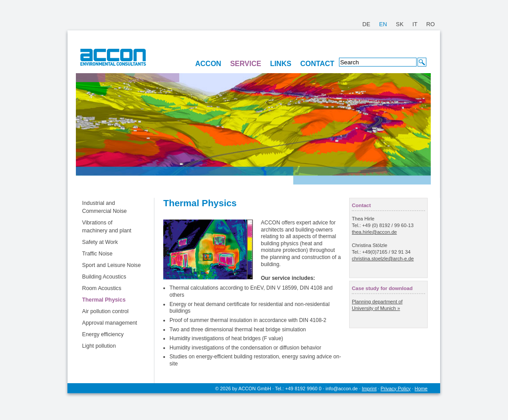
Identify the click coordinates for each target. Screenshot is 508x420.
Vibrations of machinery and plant (107, 227)
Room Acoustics (102, 288)
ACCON (208, 64)
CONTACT (317, 64)
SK (400, 24)
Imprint (369, 389)
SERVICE (246, 64)
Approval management (110, 323)
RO (431, 24)
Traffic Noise (97, 254)
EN (383, 24)
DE (366, 24)
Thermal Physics (104, 300)
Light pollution (99, 346)
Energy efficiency (103, 334)
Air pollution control (105, 311)
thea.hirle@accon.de (374, 232)
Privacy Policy (396, 389)
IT (415, 24)
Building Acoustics (104, 277)
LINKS (281, 64)
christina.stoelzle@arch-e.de (383, 259)
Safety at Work (100, 242)
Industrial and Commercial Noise (104, 207)
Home (421, 389)
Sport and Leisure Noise (111, 265)
